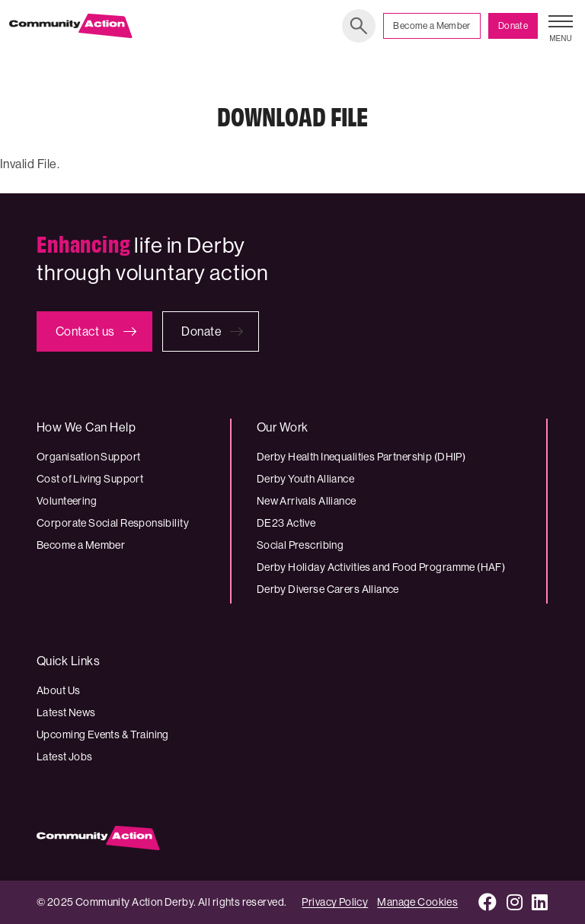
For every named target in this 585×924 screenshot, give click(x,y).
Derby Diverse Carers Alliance (328, 589)
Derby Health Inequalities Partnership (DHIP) (361, 457)
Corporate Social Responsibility (113, 523)
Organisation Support (88, 457)
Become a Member (432, 26)
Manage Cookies (417, 902)
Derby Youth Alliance (305, 479)
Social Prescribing (300, 545)
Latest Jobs (65, 757)
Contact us (85, 331)
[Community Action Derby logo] (71, 26)
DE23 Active (286, 523)
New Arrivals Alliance (307, 501)
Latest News (66, 712)
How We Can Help (86, 427)
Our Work (283, 427)
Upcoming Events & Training (103, 734)
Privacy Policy (335, 902)
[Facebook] (488, 902)
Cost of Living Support (90, 479)
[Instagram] (515, 902)
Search (359, 26)
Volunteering (67, 501)
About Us (58, 690)
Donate (513, 26)
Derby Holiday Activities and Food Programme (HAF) (381, 567)
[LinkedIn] (540, 902)
